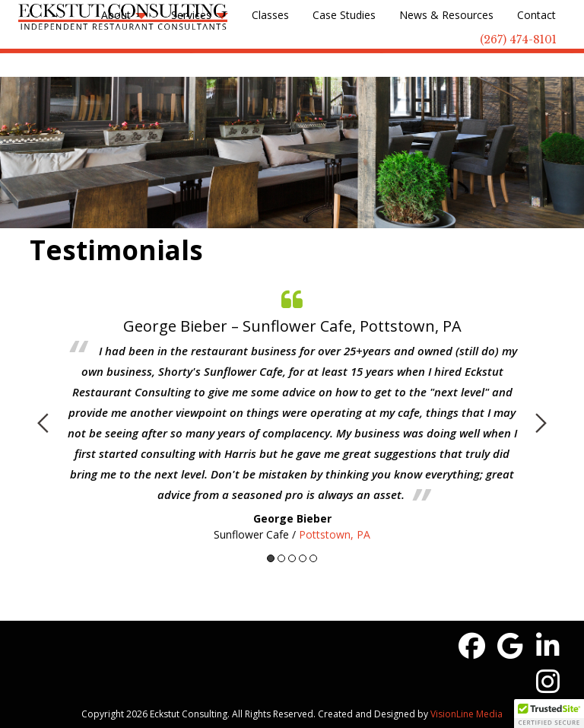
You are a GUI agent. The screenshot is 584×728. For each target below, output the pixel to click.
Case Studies (344, 15)
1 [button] (271, 558)
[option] (292, 412)
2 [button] (281, 558)
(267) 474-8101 (518, 40)
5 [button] (313, 558)
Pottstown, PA (335, 534)
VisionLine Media (467, 714)
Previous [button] (43, 423)
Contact (536, 15)
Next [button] (541, 423)
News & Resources (446, 15)
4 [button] (303, 558)
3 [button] (292, 558)
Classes (270, 15)
